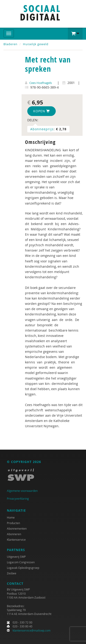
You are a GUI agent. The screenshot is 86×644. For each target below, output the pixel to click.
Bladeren (10, 44)
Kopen (42, 111)
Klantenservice (16, 540)
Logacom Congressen (21, 562)
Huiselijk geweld (36, 44)
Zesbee (12, 573)
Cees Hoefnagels (41, 83)
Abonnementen (17, 528)
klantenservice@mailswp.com (32, 630)
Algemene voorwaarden (22, 491)
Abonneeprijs (42, 129)
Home (11, 517)
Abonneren (14, 534)
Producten (13, 523)
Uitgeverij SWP (16, 557)
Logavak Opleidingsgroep (23, 568)
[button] (75, 34)
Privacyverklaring (18, 499)
